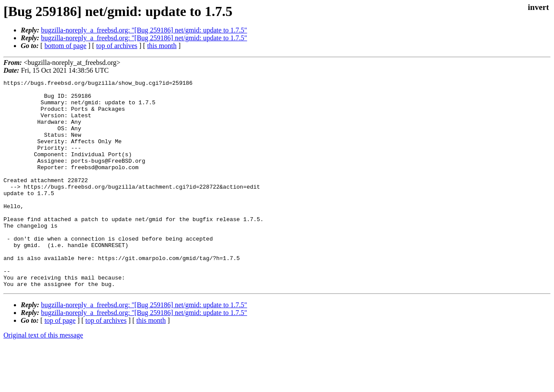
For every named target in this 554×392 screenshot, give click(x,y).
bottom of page (66, 46)
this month (162, 46)
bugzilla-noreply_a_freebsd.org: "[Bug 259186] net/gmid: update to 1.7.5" (144, 30)
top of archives (117, 46)
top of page (60, 362)
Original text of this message (43, 377)
